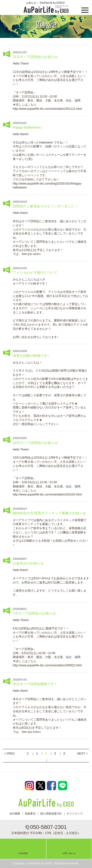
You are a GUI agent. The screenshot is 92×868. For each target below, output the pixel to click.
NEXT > (82, 754)
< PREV (9, 754)
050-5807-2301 (48, 827)
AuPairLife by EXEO (46, 10)
